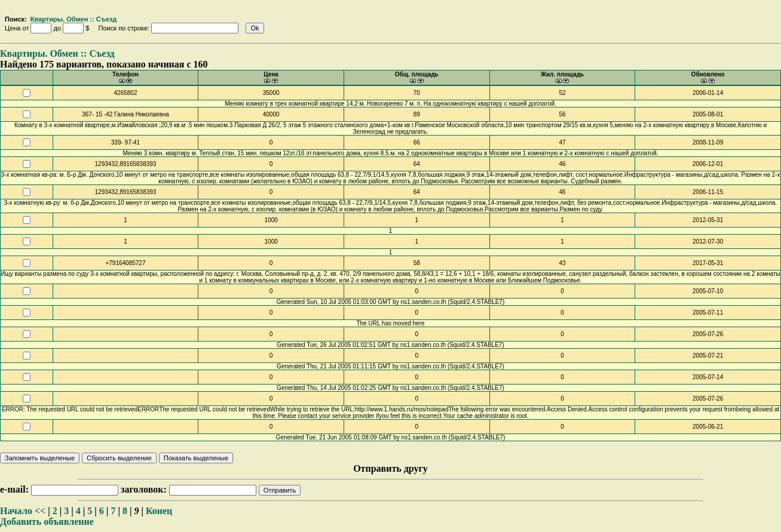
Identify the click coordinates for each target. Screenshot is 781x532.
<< (40, 511)
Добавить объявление (47, 522)
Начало (16, 511)
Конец (159, 511)
